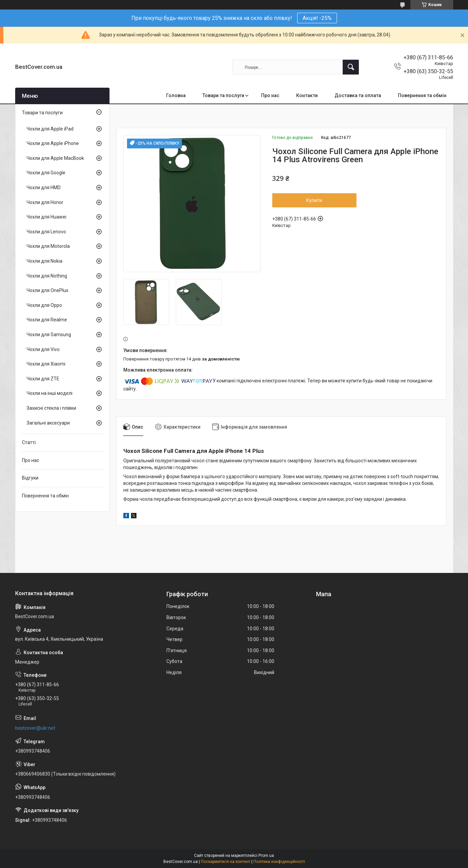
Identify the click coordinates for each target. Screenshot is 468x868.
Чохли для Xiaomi (46, 364)
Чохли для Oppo (44, 305)
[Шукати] (351, 67)
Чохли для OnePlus (48, 290)
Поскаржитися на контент (226, 862)
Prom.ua (266, 856)
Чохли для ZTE (43, 379)
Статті (29, 442)
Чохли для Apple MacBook (55, 158)
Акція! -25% (317, 18)
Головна (176, 95)
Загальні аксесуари (48, 423)
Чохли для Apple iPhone (53, 143)
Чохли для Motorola (48, 246)
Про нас (270, 95)
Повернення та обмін (422, 95)
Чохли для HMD (44, 187)
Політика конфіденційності (279, 862)
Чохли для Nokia (44, 261)
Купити (314, 200)
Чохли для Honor (45, 202)
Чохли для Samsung (49, 335)
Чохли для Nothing (47, 276)
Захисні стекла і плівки (51, 408)
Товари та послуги (223, 95)
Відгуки (30, 478)
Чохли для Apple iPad (50, 129)
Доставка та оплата (358, 95)
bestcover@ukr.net (35, 728)
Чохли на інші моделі (50, 393)
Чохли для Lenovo (46, 232)
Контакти (307, 95)
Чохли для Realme (47, 320)
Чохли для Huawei (46, 217)
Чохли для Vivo (43, 349)
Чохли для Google (46, 173)
